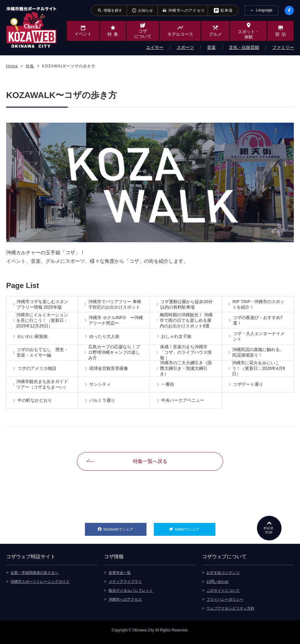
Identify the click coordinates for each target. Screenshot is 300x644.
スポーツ (185, 47)
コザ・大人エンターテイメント (259, 338)
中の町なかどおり (35, 404)
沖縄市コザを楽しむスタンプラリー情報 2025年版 (43, 305)
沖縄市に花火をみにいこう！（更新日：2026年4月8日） (259, 371)
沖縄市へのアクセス (125, 603)
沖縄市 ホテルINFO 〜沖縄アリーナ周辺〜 (114, 321)
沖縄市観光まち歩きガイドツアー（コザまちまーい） (43, 388)
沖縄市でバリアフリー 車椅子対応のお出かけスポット (115, 305)
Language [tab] (264, 10)
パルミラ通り (103, 404)
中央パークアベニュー (183, 404)
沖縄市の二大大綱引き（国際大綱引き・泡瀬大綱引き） (186, 371)
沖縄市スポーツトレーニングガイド (40, 586)
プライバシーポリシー (225, 603)
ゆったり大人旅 (105, 338)
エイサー (155, 47)
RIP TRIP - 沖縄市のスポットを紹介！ (259, 305)
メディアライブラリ (125, 586)
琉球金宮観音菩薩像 (109, 371)
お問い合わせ (218, 586)
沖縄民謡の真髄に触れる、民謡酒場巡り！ (258, 354)
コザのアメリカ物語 (37, 371)
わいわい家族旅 (33, 338)
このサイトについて (223, 595)
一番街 (168, 388)
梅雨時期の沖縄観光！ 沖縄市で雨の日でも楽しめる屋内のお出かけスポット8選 (186, 321)
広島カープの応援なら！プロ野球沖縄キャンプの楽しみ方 (114, 354)
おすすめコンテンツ (223, 577)
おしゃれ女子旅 (177, 338)
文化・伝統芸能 (244, 47)
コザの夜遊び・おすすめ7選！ (258, 321)
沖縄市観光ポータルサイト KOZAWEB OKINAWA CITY (31, 27)
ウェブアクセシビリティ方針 (230, 612)
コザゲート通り (249, 388)
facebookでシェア (125, 531)
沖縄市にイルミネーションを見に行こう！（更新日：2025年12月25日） (42, 321)
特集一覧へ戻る (150, 465)
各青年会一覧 (120, 577)
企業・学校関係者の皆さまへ (34, 577)
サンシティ (101, 388)
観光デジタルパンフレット (131, 595)
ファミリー (283, 47)
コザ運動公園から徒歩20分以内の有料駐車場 (187, 305)
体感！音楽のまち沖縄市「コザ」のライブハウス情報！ (186, 354)
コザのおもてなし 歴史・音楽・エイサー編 (43, 354)
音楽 (211, 47)
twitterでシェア (195, 531)
